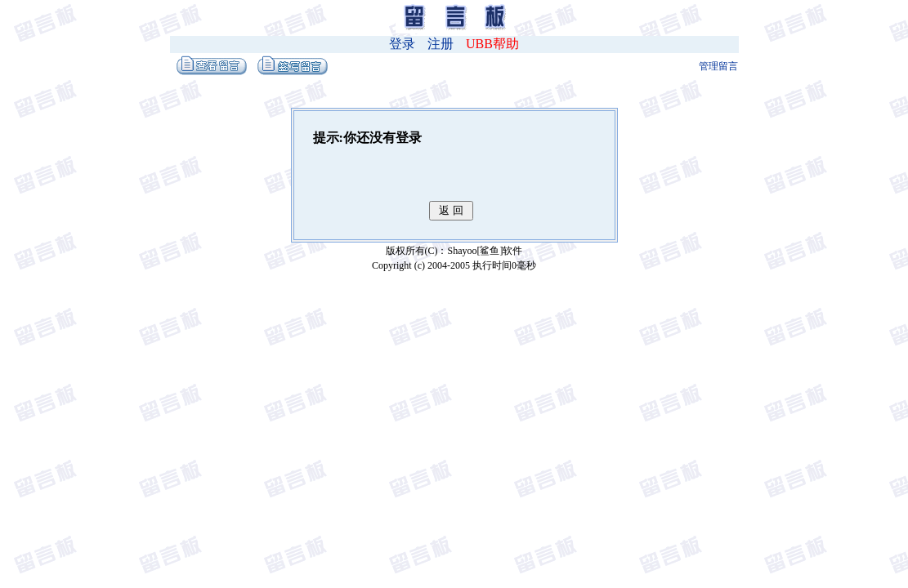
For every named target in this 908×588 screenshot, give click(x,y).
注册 (441, 44)
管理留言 (718, 66)
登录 (402, 44)
